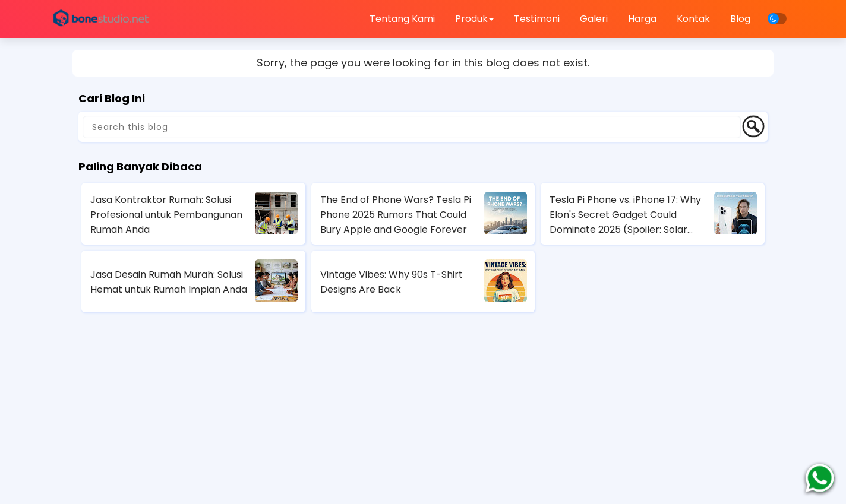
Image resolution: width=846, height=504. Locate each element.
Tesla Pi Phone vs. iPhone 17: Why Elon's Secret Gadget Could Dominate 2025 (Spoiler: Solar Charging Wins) (625, 215)
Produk (474, 19)
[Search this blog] (412, 127)
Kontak (693, 19)
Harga (642, 19)
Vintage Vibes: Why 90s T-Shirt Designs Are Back (392, 282)
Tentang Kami (402, 19)
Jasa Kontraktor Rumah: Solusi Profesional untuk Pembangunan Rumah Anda (166, 215)
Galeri (594, 19)
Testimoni (537, 19)
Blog (740, 19)
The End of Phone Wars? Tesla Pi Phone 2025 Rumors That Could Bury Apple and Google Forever (396, 215)
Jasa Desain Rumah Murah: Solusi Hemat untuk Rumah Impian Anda (169, 282)
